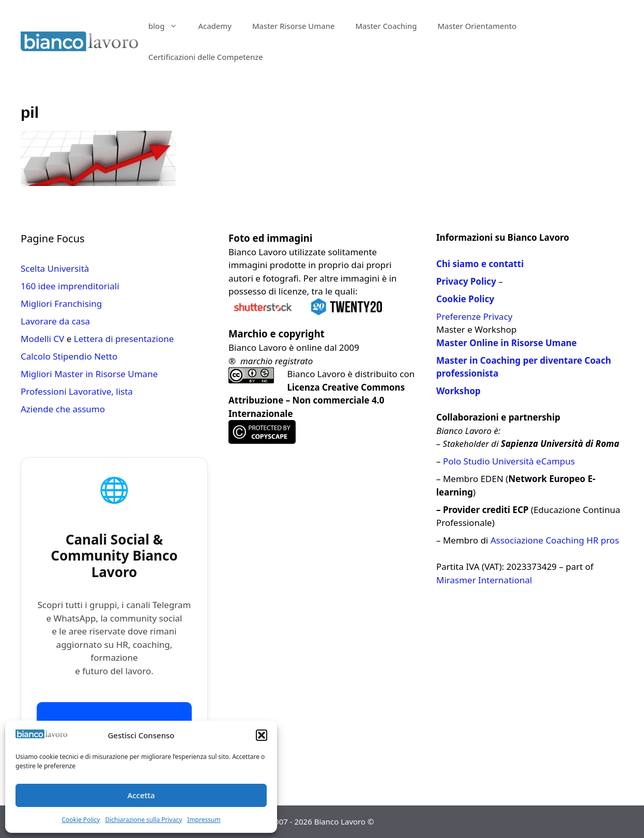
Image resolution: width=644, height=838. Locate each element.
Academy (215, 26)
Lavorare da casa (55, 321)
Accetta (141, 795)
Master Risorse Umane (294, 26)
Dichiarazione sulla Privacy (143, 820)
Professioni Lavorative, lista (77, 391)
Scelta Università (55, 268)
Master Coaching (386, 26)
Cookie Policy (81, 820)
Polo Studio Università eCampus (509, 461)
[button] (262, 735)
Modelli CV (42, 339)
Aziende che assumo (63, 409)
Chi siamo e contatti (480, 264)
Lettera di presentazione (124, 339)
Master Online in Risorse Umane (507, 343)
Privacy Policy (466, 281)
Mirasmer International (484, 580)
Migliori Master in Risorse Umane (89, 374)
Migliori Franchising (61, 304)
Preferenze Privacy (474, 316)
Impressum (204, 820)
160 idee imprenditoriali (70, 286)
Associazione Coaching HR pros (555, 540)
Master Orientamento (477, 26)
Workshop (458, 391)
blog (168, 26)
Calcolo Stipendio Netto (69, 356)
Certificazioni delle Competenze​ (206, 57)
